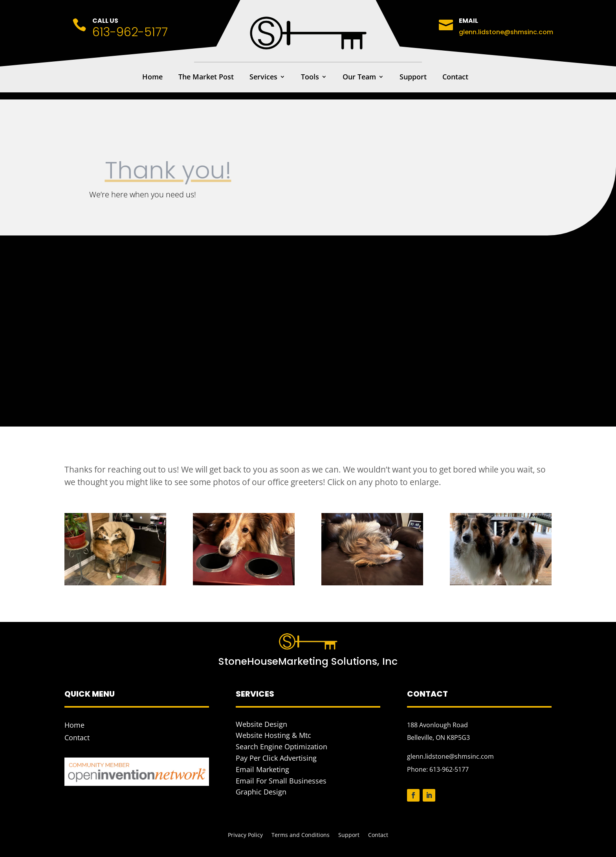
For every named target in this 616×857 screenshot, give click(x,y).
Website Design (261, 724)
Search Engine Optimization (281, 747)
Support (413, 78)
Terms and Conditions (301, 835)
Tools (310, 78)
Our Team (359, 78)
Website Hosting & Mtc (273, 735)
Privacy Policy (245, 835)
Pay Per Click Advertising (276, 758)
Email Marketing (262, 769)
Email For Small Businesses (281, 781)
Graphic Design (261, 792)
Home (152, 78)
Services (263, 78)
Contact (455, 78)
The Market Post (206, 78)
